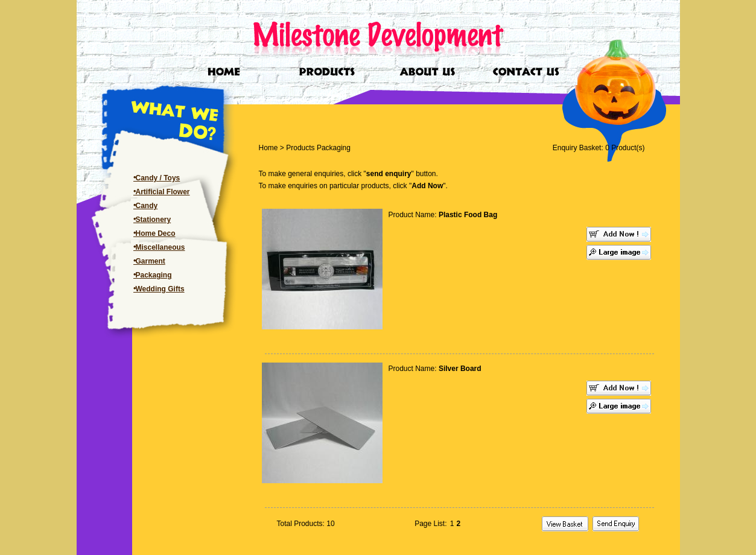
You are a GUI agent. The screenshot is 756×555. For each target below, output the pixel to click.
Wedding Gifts (160, 289)
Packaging (154, 275)
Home (268, 148)
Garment (151, 261)
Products (300, 148)
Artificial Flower (163, 192)
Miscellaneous (160, 247)
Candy (147, 206)
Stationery (154, 220)
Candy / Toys (158, 178)
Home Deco (156, 233)
